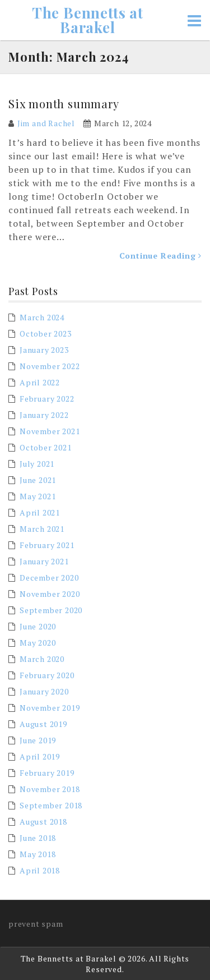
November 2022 (50, 366)
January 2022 (44, 415)
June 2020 (38, 626)
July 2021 (37, 464)
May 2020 (38, 643)
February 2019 (47, 773)
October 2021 (46, 447)
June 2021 (38, 480)
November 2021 (50, 431)
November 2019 (50, 708)
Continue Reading (160, 256)
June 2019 (38, 740)
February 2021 (47, 545)
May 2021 (38, 496)
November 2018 (50, 789)
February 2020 (47, 675)
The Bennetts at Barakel (88, 20)
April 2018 (40, 870)
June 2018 (38, 838)
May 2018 (38, 854)
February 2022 (47, 399)
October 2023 (46, 333)
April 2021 (40, 512)
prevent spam (36, 924)
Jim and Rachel (46, 123)
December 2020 (49, 578)
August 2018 (43, 822)
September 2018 (51, 805)
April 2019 (40, 756)
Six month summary (64, 103)
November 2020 (50, 594)
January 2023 (44, 350)
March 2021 (42, 529)
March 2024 (42, 317)
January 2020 (44, 691)
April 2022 (40, 382)
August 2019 (43, 724)
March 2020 (42, 659)
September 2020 (51, 610)
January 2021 (44, 561)
